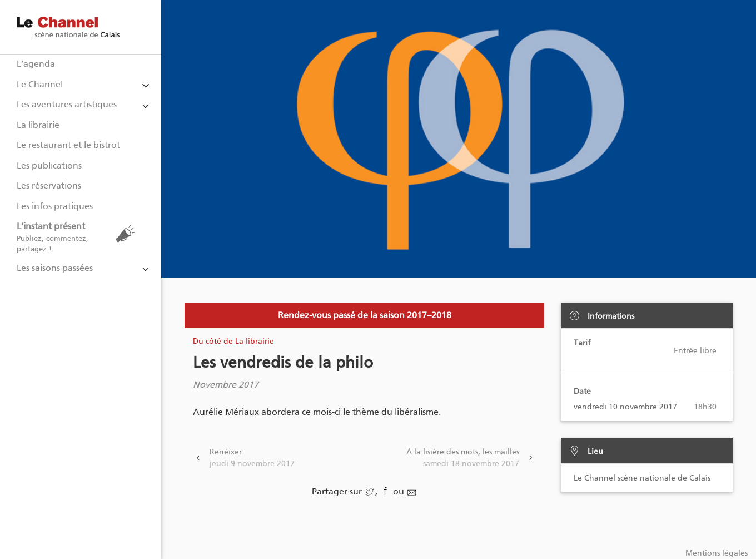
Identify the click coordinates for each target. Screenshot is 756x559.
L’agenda (36, 64)
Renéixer (252, 458)
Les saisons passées (55, 268)
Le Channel (40, 84)
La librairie (38, 125)
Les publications (49, 165)
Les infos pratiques (55, 206)
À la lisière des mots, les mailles (463, 458)
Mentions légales (717, 553)
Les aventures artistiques (67, 104)
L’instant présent (79, 237)
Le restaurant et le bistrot (68, 145)
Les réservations (49, 185)
